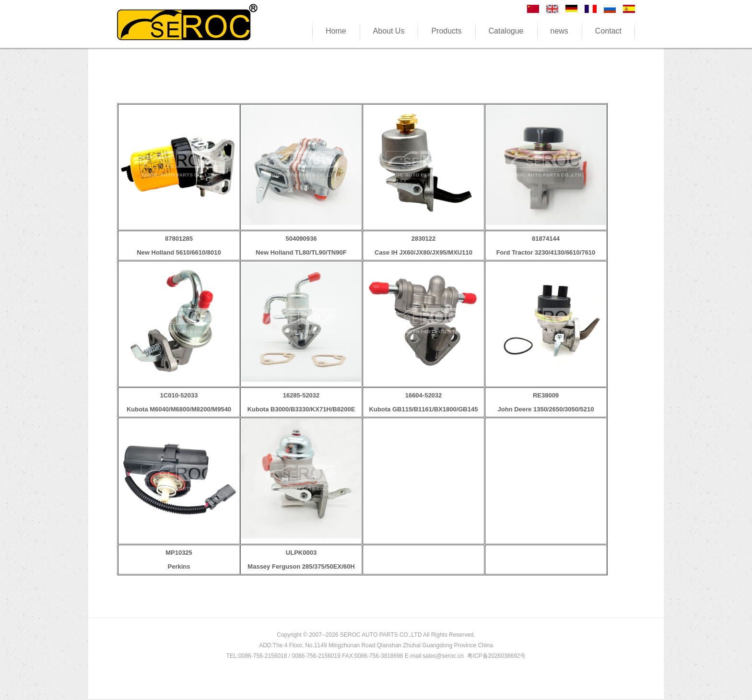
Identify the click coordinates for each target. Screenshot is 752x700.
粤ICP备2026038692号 (497, 656)
